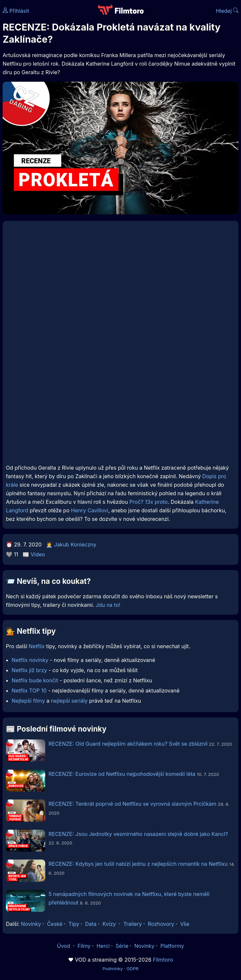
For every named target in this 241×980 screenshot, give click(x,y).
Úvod (64, 946)
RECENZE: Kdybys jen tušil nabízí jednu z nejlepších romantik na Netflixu (138, 864)
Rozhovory (161, 924)
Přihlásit (16, 11)
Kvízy (109, 924)
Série (122, 946)
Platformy (172, 946)
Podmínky (112, 969)
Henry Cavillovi (90, 510)
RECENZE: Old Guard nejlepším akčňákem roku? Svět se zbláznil (128, 744)
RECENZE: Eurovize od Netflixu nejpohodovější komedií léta (122, 774)
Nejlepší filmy (29, 701)
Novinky (31, 924)
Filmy (84, 946)
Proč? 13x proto (149, 502)
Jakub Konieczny (75, 544)
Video (38, 554)
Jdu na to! (108, 605)
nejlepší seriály (69, 701)
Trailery (133, 924)
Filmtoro (163, 960)
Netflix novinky (30, 660)
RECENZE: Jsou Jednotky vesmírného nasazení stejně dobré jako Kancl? (138, 834)
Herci (103, 946)
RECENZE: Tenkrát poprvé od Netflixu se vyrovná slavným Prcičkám (132, 804)
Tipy (74, 924)
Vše (185, 924)
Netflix (37, 646)
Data (91, 924)
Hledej (227, 11)
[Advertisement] (120, 412)
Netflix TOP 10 (29, 691)
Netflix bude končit (35, 680)
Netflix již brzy (30, 670)
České (55, 924)
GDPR (133, 969)
